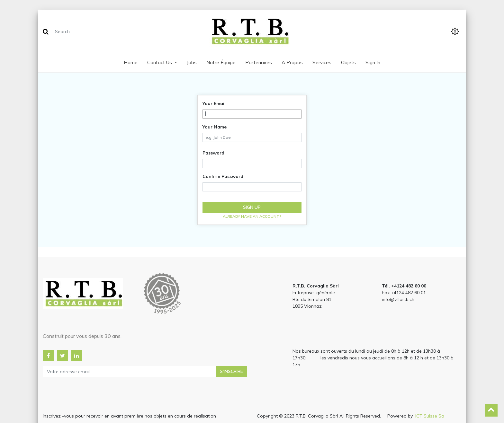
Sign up (252, 207)
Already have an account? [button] (252, 216)
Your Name (215, 127)
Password (213, 153)
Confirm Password (223, 176)
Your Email (214, 103)
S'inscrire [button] (231, 371)
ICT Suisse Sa (430, 416)
